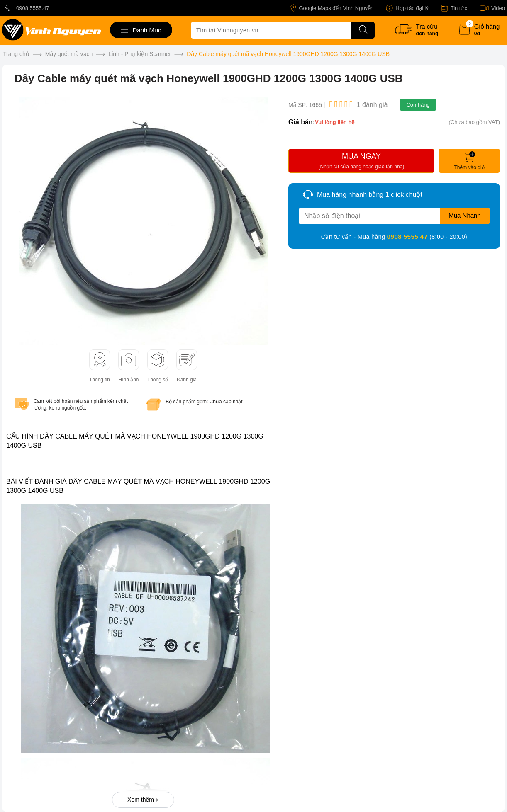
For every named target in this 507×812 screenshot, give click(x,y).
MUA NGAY (361, 162)
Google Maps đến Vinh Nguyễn (332, 8)
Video (492, 8)
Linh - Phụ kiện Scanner (140, 54)
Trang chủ (16, 54)
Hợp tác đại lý (407, 8)
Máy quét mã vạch (69, 54)
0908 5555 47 (408, 236)
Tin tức (454, 8)
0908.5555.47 (26, 8)
